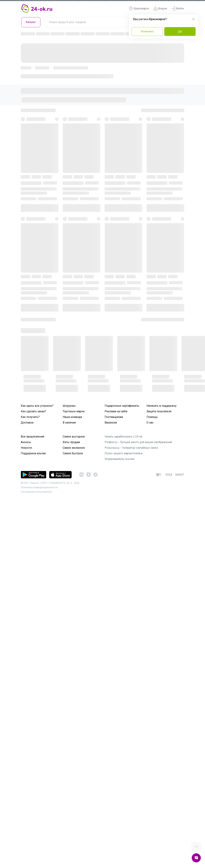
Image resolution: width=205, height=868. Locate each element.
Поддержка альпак (33, 453)
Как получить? (30, 417)
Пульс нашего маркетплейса (123, 453)
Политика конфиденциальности (39, 487)
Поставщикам (114, 417)
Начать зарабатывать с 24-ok (123, 437)
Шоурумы (69, 406)
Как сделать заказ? (33, 411)
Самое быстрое (73, 453)
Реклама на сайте (116, 411)
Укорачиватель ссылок (120, 459)
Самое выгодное (74, 437)
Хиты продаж (71, 442)
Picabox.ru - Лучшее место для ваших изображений (138, 442)
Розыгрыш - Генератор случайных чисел (131, 448)
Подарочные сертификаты (122, 406)
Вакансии (111, 423)
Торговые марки (74, 411)
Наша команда (72, 417)
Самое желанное (74, 448)
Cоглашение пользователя (36, 492)
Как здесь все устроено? (37, 406)
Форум (160, 9)
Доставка (27, 423)
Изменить (147, 31)
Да (180, 31)
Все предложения (32, 437)
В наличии (69, 423)
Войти (177, 9)
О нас (150, 423)
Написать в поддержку (162, 406)
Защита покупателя (159, 411)
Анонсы (26, 442)
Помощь (152, 417)
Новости (26, 448)
